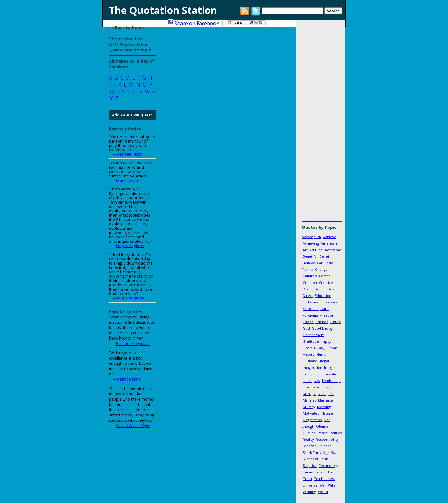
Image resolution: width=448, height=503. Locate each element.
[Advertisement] (320, 123)
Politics (336, 433)
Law (317, 381)
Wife (332, 485)
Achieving (311, 243)
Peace (323, 433)
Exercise (331, 302)
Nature (327, 413)
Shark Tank (312, 452)
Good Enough (323, 328)
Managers (326, 394)
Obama (322, 426)
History (309, 354)
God (306, 328)
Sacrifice (310, 446)
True (331, 472)
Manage (309, 394)
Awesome (333, 250)
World (323, 492)
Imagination (313, 367)
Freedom (328, 315)
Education (323, 296)
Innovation (331, 374)
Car (320, 263)
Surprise (310, 465)
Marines (309, 400)
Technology (328, 465)
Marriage (325, 400)
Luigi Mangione (130, 246)
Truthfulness (324, 479)
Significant (331, 452)
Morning (324, 407)
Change (321, 269)
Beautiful (310, 256)
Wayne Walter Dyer (133, 426)
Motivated (311, 413)
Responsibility (327, 439)
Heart (307, 348)
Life (306, 387)
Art (305, 250)
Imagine (331, 367)
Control (325, 276)
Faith (324, 309)
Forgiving (310, 315)
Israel (307, 381)
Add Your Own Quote (132, 115)
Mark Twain (127, 180)
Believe (309, 263)
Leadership (331, 381)
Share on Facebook (197, 23)
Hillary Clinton (326, 348)
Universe (310, 485)
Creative (326, 282)
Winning (309, 492)
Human (322, 354)
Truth (307, 479)
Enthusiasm (312, 302)
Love (315, 387)
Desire (333, 289)
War (323, 485)
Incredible (311, 374)
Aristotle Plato (129, 154)
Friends (322, 322)
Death (308, 289)
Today (308, 472)
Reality (308, 439)
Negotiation (312, 420)
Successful (311, 459)
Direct (308, 296)
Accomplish (311, 237)
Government (314, 335)
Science (325, 446)
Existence (311, 309)
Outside (309, 433)
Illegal (324, 361)
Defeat (320, 289)
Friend (308, 322)
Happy (326, 341)
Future (335, 322)
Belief (324, 256)
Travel (320, 472)
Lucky (326, 387)
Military (309, 407)
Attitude (316, 250)
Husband (310, 361)
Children (310, 276)
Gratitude (311, 341)
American (329, 243)
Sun (325, 459)
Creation (310, 282)
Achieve (330, 237)
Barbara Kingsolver (133, 343)
